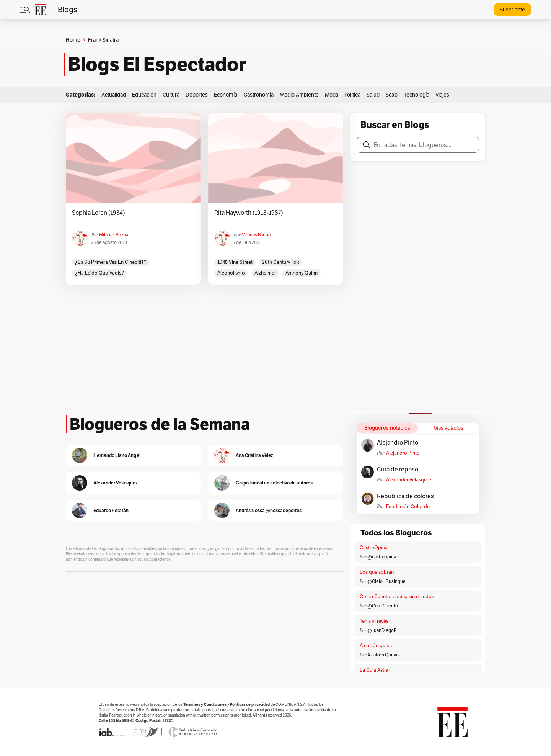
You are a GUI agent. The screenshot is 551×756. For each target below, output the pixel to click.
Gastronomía (258, 95)
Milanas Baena (114, 235)
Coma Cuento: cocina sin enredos (397, 596)
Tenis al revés (374, 621)
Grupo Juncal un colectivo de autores (274, 483)
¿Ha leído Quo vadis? (99, 273)
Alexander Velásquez (409, 480)
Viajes (442, 95)
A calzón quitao (377, 646)
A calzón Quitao (383, 655)
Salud (373, 95)
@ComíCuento (383, 606)
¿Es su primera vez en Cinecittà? (111, 262)
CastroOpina (374, 547)
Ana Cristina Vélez (254, 455)
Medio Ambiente (299, 95)
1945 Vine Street (235, 262)
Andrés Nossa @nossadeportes (269, 510)
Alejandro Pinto (398, 443)
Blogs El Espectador (157, 64)
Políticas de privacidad (250, 704)
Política (352, 95)
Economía (226, 95)
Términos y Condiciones (205, 704)
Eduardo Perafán (111, 510)
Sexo (392, 95)
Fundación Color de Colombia (408, 506)
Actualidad (114, 95)
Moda (332, 95)
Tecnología (417, 95)
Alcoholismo (231, 273)
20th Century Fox (281, 262)
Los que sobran (377, 572)
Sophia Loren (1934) (99, 213)
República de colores (405, 496)
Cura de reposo (398, 470)
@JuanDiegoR (382, 630)
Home (73, 40)
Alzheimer (265, 273)
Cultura (171, 95)
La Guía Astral (375, 670)
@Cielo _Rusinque (386, 581)
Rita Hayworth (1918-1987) (249, 213)
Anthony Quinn (302, 273)
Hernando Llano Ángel (117, 455)
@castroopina (382, 557)
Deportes (197, 95)
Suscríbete (512, 10)
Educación (144, 95)
